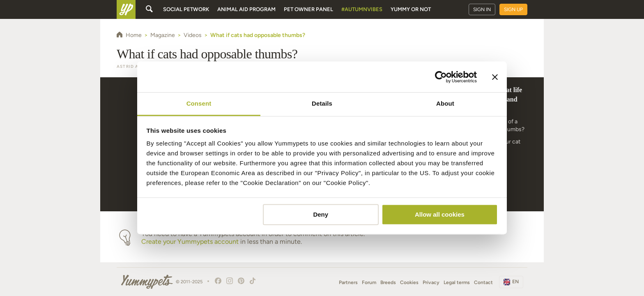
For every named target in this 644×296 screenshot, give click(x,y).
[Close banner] (495, 77)
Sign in (482, 9)
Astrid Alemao (136, 66)
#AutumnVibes (362, 9)
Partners (348, 282)
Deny (321, 214)
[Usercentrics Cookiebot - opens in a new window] (441, 77)
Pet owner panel (308, 9)
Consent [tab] (199, 103)
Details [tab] (322, 103)
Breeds (388, 282)
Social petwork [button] (186, 9)
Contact (483, 282)
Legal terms (457, 282)
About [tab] (445, 103)
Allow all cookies (440, 214)
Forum (369, 282)
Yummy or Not (411, 9)
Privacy (431, 282)
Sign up (513, 9)
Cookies (409, 282)
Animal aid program (246, 9)
